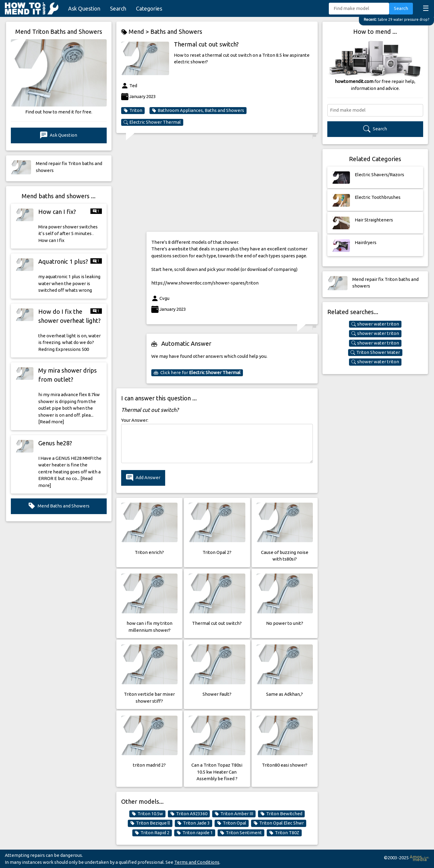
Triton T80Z (284, 833)
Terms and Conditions (197, 862)
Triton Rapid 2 (152, 833)
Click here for (197, 373)
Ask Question (84, 8)
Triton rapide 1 (195, 833)
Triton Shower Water (375, 352)
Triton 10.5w (147, 814)
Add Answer (143, 478)
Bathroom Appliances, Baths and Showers (198, 110)
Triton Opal (232, 823)
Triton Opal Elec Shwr (279, 823)
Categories (149, 8)
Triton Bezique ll (150, 823)
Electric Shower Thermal (152, 122)
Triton (133, 110)
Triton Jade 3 (193, 823)
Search (118, 8)
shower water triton (375, 324)
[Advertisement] (232, 185)
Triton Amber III (234, 814)
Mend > (136, 32)
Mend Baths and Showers (59, 506)
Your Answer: (135, 420)
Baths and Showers (176, 32)
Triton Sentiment (241, 833)
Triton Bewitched (281, 814)
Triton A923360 (189, 814)
